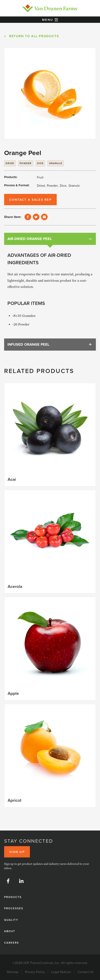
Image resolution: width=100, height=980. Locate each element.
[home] (50, 8)
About (10, 931)
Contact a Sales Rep (30, 200)
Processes (14, 908)
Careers (12, 943)
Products (13, 897)
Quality (11, 920)
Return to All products (34, 36)
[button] (50, 20)
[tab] (50, 239)
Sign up (17, 852)
